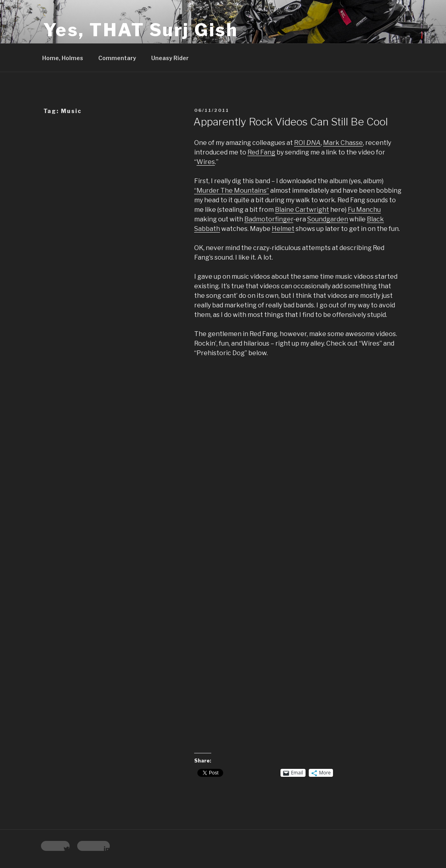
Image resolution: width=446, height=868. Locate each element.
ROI (307, 143)
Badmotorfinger (269, 219)
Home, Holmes (63, 58)
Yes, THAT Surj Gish (141, 30)
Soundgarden (328, 219)
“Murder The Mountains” (232, 191)
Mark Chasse (343, 143)
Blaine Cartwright (302, 210)
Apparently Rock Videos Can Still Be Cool (291, 122)
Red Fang (261, 152)
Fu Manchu (364, 210)
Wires (206, 162)
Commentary (117, 58)
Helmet (283, 229)
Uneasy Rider (170, 58)
